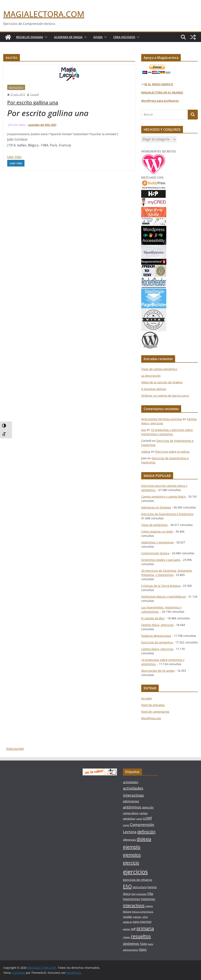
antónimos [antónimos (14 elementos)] (132, 807)
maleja (146, 452)
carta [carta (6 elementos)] (139, 819)
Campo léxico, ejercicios (157, 649)
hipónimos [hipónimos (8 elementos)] (148, 899)
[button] (45, 37)
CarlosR (34, 94)
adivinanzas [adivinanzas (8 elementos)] (131, 801)
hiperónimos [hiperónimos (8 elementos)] (131, 899)
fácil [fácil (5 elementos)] (133, 894)
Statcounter (15, 749)
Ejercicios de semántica (157, 642)
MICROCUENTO (16, 87)
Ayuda (98, 37)
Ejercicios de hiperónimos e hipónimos (167, 514)
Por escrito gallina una (33, 102)
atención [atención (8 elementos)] (148, 807)
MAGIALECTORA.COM (44, 14)
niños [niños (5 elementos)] (145, 917)
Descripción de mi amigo (158, 671)
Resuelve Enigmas (30, 37)
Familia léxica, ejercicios (157, 625)
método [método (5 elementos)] (137, 917)
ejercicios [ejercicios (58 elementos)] (135, 872)
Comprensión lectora (155, 553)
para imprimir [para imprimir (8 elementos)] (142, 922)
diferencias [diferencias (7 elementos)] (129, 840)
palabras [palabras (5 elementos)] (127, 922)
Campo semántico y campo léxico (163, 497)
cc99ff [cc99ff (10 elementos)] (147, 818)
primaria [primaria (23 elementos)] (145, 928)
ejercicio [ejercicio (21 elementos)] (131, 863)
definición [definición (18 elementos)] (146, 832)
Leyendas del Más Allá (42, 125)
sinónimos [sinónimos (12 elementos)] (131, 944)
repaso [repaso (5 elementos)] (127, 937)
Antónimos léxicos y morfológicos (163, 597)
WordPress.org (151, 718)
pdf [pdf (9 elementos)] (133, 929)
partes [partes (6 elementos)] (127, 929)
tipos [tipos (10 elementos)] (143, 949)
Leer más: (15, 157)
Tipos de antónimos (154, 525)
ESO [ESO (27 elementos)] (127, 886)
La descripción (151, 376)
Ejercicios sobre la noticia (172, 452)
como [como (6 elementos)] (126, 825)
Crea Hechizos (124, 37)
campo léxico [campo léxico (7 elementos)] (131, 813)
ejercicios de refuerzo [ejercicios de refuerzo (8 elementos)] (138, 880)
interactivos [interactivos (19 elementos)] (134, 905)
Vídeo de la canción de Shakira (162, 382)
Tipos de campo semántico (159, 369)
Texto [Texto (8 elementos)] (143, 944)
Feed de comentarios (155, 712)
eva (144, 430)
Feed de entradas (153, 705)
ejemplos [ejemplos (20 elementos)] (132, 855)
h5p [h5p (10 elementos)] (150, 894)
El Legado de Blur (153, 618)
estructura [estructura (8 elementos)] (140, 887)
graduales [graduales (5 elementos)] (142, 894)
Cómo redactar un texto (157, 531)
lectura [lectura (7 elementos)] (127, 912)
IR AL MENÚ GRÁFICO (159, 84)
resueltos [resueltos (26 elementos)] (141, 936)
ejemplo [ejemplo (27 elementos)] (132, 847)
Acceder (147, 698)
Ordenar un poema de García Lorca (165, 396)
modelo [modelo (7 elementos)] (128, 917)
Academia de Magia (68, 37)
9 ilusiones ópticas (154, 389)
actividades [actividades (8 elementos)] (131, 782)
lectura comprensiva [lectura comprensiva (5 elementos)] (143, 912)
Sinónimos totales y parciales (161, 560)
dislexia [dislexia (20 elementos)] (144, 839)
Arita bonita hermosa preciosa (162, 419)
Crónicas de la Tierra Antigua (161, 586)
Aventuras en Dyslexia (156, 507)
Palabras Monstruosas (156, 636)
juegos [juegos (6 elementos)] (149, 906)
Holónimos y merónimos (157, 542)
